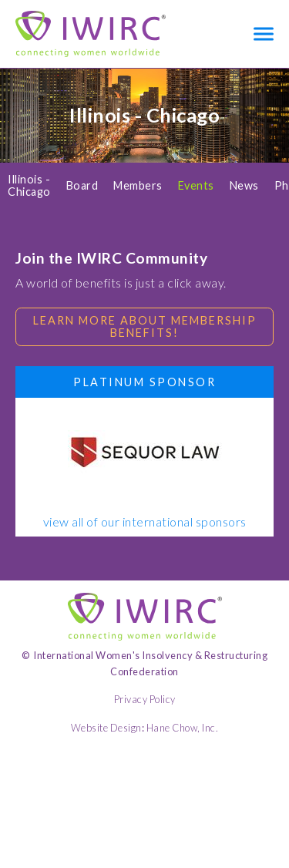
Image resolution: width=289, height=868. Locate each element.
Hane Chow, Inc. (183, 728)
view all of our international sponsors (145, 522)
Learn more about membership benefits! (145, 326)
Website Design (106, 728)
